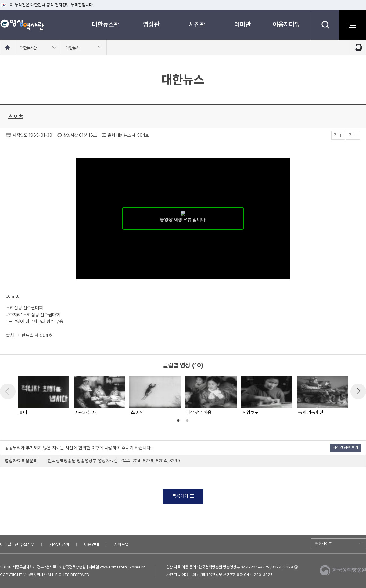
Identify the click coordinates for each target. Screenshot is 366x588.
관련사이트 (323, 544)
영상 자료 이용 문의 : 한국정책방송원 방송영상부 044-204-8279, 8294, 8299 (230, 567)
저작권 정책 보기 (345, 447)
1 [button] (178, 421)
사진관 (197, 24)
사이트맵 (121, 544)
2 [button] (187, 421)
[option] (43, 396)
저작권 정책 (59, 544)
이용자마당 (286, 24)
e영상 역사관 (22, 25)
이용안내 (91, 544)
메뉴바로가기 (0, 0)
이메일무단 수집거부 (17, 544)
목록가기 (183, 496)
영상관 (151, 24)
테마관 (243, 24)
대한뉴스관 (106, 24)
